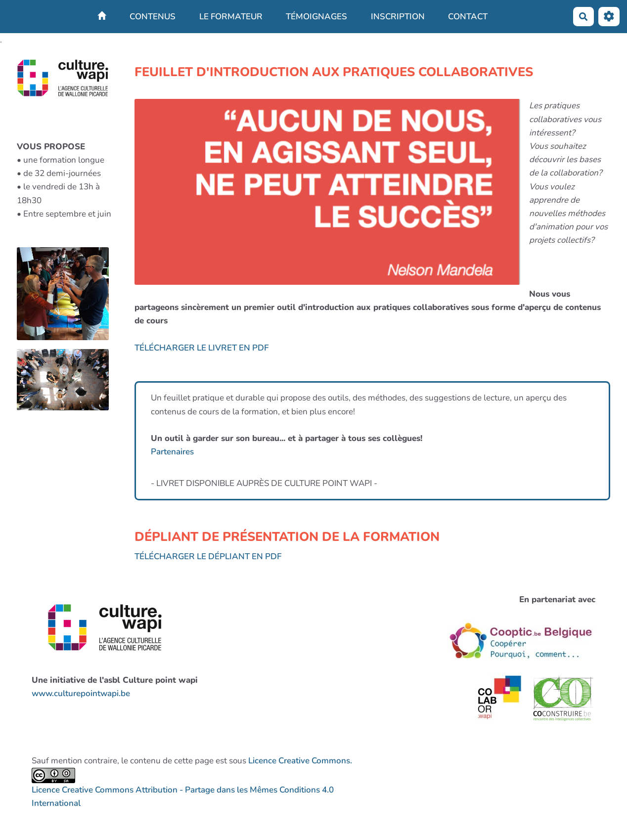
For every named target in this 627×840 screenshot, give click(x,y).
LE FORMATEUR (231, 17)
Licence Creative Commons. (300, 761)
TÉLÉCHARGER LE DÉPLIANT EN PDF (208, 556)
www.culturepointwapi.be (81, 693)
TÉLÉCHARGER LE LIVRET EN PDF (202, 348)
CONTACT (468, 17)
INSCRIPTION (398, 17)
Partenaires (172, 452)
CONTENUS (153, 17)
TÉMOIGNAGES (316, 17)
